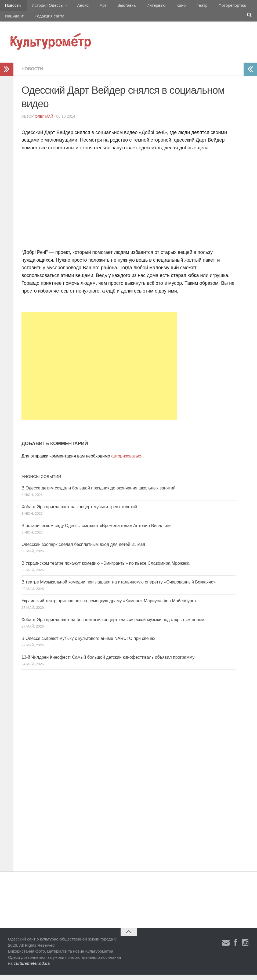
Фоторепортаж (211, 7)
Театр (184, 7)
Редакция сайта (19, 20)
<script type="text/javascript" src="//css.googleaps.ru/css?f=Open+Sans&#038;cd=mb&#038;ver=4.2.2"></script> (97, 204)
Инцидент (243, 7)
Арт (96, 7)
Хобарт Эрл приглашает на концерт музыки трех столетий (79, 512)
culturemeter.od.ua (32, 969)
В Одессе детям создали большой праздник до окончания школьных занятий (99, 493)
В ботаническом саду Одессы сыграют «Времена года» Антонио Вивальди (96, 531)
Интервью (143, 7)
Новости (12, 7)
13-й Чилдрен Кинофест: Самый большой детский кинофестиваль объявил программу (108, 663)
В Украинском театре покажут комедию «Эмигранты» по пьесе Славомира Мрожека (106, 569)
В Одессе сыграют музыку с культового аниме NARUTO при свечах (88, 644)
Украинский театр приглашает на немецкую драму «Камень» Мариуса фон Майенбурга (109, 606)
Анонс (79, 7)
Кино (166, 7)
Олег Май (45, 122)
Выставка (116, 7)
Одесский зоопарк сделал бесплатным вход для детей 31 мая (83, 550)
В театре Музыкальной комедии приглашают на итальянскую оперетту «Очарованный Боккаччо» (119, 587)
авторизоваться (127, 461)
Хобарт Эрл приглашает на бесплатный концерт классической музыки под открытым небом (113, 625)
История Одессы (45, 7)
